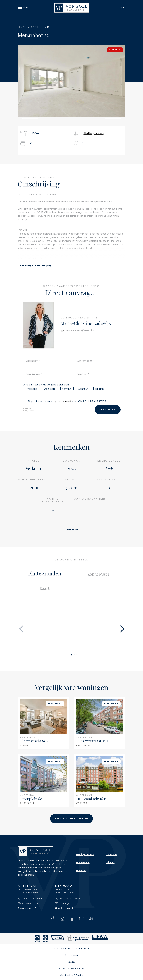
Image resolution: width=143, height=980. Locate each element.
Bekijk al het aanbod (71, 819)
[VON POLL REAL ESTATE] (71, 8)
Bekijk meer (72, 530)
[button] (30, 119)
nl (123, 8)
